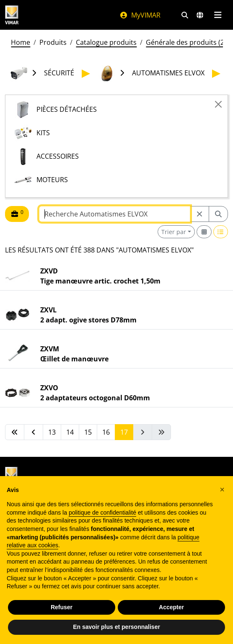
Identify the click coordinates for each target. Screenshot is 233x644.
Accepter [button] (171, 607)
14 (70, 432)
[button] (222, 489)
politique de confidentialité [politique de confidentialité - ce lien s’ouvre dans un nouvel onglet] (102, 513)
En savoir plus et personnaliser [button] (116, 627)
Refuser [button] (62, 607)
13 (52, 432)
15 (88, 432)
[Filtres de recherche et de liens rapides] (185, 15)
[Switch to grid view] (204, 232)
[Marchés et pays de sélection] (200, 15)
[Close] (218, 104)
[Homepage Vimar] (12, 15)
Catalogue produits (106, 42)
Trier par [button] (174, 232)
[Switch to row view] (221, 232)
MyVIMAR (140, 15)
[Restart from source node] (199, 214)
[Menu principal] (218, 15)
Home (21, 42)
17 (124, 432)
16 (106, 432)
